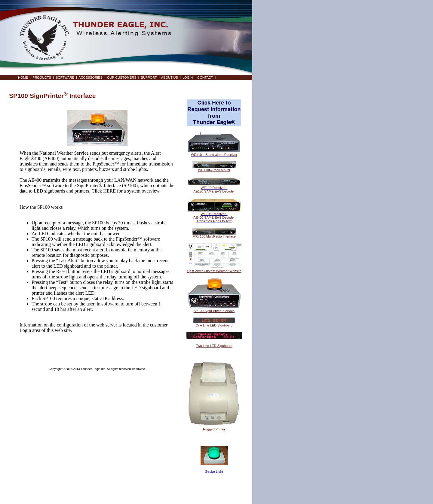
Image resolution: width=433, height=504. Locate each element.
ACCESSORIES (90, 77)
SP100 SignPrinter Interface (214, 311)
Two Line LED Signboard (214, 346)
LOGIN (188, 77)
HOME (23, 77)
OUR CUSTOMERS (122, 77)
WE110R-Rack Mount (214, 170)
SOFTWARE (65, 77)
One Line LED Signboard (214, 325)
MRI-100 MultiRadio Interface (214, 236)
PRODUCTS (42, 77)
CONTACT (205, 77)
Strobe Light (214, 472)
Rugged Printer (214, 429)
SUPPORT (149, 77)
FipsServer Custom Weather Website (214, 271)
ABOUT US (170, 77)
